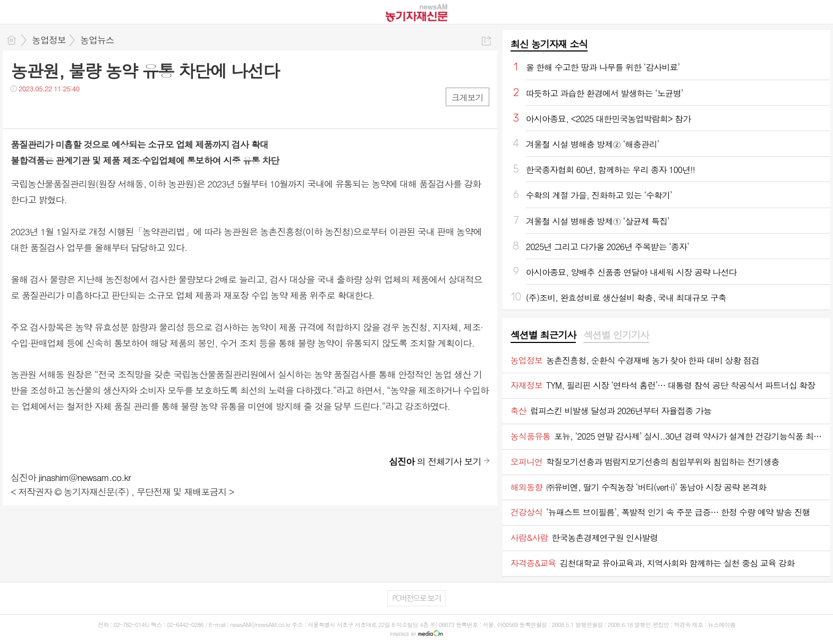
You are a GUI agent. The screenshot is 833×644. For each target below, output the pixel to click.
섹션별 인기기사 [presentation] (616, 335)
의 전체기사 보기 (435, 461)
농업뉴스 (97, 40)
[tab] (543, 336)
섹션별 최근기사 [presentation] (543, 335)
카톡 (62, 110)
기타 (84, 110)
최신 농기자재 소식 (549, 44)
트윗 (41, 110)
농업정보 (49, 40)
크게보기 (467, 97)
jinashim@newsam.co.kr (85, 477)
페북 (20, 110)
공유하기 (486, 41)
